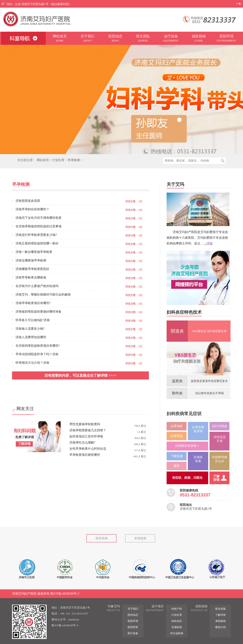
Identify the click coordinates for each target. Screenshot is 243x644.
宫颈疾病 (177, 627)
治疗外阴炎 (220, 426)
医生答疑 (220, 609)
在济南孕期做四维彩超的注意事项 (39, 226)
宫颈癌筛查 (198, 459)
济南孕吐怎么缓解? (82, 443)
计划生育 (58, 160)
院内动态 (133, 615)
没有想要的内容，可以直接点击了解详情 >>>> (80, 375)
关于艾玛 (175, 184)
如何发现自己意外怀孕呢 (86, 436)
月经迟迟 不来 (220, 439)
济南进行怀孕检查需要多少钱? (36, 235)
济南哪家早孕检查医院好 (32, 269)
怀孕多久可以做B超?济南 (33, 320)
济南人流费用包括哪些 (31, 337)
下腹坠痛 (177, 456)
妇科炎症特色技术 (184, 312)
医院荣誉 (133, 627)
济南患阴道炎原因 (28, 201)
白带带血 (177, 436)
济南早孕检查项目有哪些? (33, 303)
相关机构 (102, 538)
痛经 (177, 466)
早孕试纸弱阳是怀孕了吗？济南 (37, 354)
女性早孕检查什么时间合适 (88, 449)
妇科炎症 (177, 621)
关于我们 (133, 609)
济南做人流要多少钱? (30, 329)
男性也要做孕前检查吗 (85, 424)
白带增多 (177, 426)
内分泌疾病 (177, 633)
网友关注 (25, 409)
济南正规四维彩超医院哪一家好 (37, 243)
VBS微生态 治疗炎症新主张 (209, 331)
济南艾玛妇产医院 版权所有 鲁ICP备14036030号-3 (46, 594)
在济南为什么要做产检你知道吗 (37, 286)
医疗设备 (133, 633)
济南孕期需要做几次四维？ (88, 430)
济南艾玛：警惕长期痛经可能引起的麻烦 (43, 295)
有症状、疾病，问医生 (187, 478)
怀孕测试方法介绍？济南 (32, 363)
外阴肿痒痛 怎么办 (220, 459)
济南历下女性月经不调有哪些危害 (39, 218)
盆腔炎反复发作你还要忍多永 (209, 381)
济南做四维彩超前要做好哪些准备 (39, 312)
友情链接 (140, 538)
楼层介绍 (220, 627)
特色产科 (177, 609)
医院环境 (133, 621)
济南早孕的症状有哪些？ (32, 209)
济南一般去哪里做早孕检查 (34, 252)
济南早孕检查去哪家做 (31, 278)
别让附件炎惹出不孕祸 (210, 393)
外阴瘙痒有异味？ (187, 446)
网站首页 (43, 160)
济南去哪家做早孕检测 (31, 260)
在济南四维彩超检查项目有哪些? (38, 346)
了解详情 (220, 615)
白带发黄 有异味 (198, 429)
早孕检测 (74, 160)
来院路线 (220, 621)
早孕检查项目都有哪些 (85, 455)
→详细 (208, 243)
